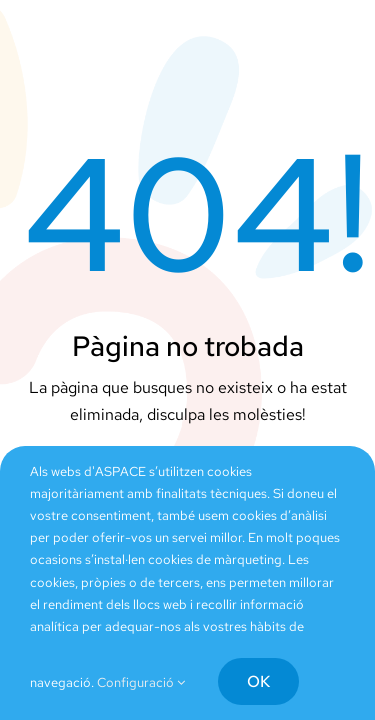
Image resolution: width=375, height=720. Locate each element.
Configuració (141, 682)
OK (258, 681)
